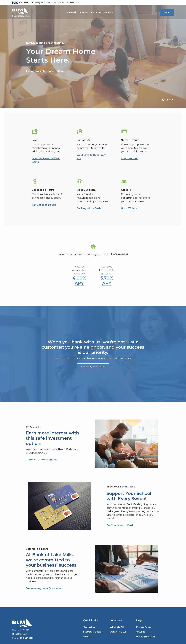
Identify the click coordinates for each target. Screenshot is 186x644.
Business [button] (83, 12)
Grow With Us (129, 208)
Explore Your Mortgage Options (45, 71)
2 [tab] (170, 100)
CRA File (141, 632)
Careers (87, 637)
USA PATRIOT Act (146, 637)
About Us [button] (96, 12)
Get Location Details (44, 205)
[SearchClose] (152, 12)
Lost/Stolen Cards (93, 632)
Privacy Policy (144, 627)
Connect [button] (108, 12)
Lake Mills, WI (117, 627)
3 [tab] (172, 100)
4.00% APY (79, 281)
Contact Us (89, 627)
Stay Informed (130, 158)
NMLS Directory (20, 634)
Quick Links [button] (91, 620)
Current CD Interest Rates (42, 460)
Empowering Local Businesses (44, 588)
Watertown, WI (118, 632)
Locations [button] (116, 620)
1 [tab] (167, 100)
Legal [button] (140, 620)
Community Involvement (93, 367)
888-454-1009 (27, 638)
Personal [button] (71, 12)
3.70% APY (107, 281)
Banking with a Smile (89, 208)
